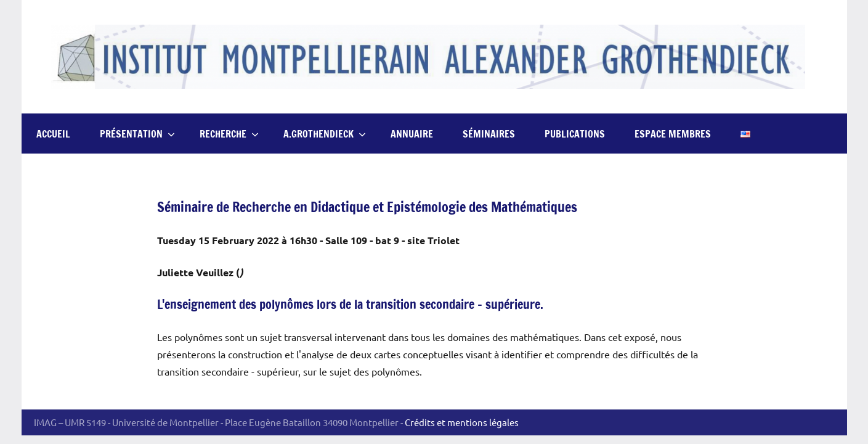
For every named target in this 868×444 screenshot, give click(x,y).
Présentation (137, 134)
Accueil (53, 134)
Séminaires (489, 134)
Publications (575, 134)
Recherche (229, 134)
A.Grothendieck (325, 134)
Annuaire (412, 134)
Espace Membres (673, 134)
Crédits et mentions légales (462, 422)
